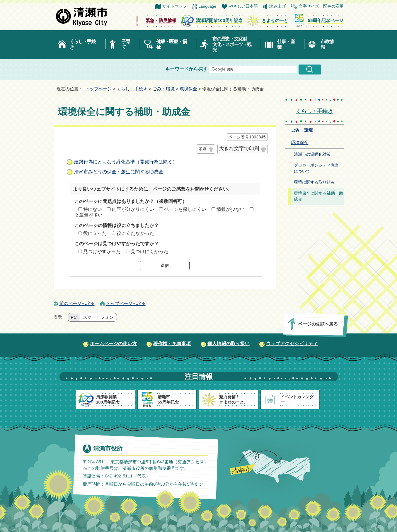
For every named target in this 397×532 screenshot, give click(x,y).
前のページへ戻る (77, 303)
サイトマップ (175, 6)
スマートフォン (98, 317)
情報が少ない (231, 209)
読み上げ (277, 6)
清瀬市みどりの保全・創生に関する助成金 (119, 172)
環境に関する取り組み (314, 182)
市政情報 (327, 44)
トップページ (98, 89)
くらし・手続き (83, 44)
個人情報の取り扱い (229, 344)
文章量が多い (88, 215)
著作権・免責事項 (172, 344)
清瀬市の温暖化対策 (312, 154)
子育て (126, 44)
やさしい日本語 (243, 6)
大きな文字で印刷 (239, 149)
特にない (93, 209)
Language (207, 6)
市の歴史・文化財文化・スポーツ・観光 (232, 44)
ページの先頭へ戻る (318, 324)
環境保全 (188, 89)
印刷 (202, 149)
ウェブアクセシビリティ (292, 344)
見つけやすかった (102, 251)
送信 (165, 265)
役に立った (95, 233)
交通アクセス (190, 462)
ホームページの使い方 (113, 344)
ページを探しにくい (185, 209)
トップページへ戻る (126, 303)
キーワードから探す (186, 69)
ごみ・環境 (164, 89)
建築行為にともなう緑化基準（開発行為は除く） (126, 162)
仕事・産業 (286, 44)
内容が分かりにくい (133, 209)
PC (74, 317)
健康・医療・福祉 (171, 44)
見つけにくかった (149, 251)
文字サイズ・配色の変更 (321, 6)
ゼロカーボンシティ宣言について (316, 168)
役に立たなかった (135, 233)
